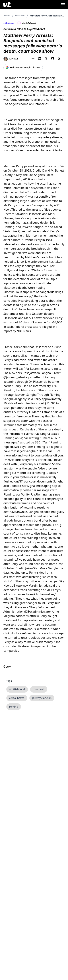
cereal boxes (17, 698)
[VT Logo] (7, 5)
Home (7, 15)
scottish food (17, 689)
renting (14, 707)
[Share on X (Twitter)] (46, 58)
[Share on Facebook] (53, 58)
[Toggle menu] (63, 5)
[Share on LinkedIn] (40, 58)
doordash (39, 689)
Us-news (20, 15)
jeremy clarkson (42, 698)
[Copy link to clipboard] (33, 58)
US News (9, 23)
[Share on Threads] (59, 58)
